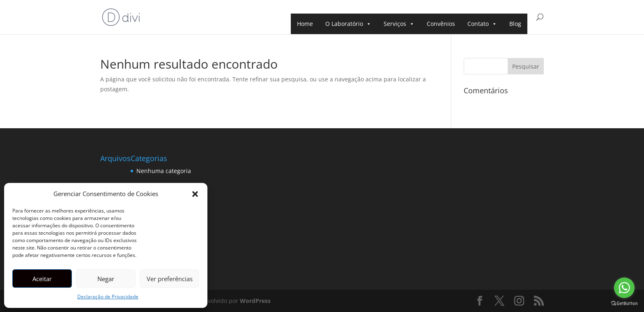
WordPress (255, 301)
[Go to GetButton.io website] (624, 304)
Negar (106, 279)
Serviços (399, 24)
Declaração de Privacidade (108, 297)
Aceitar (42, 279)
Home (305, 24)
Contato (482, 24)
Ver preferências (170, 279)
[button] (195, 194)
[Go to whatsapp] (624, 288)
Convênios (441, 24)
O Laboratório (348, 24)
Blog (515, 24)
